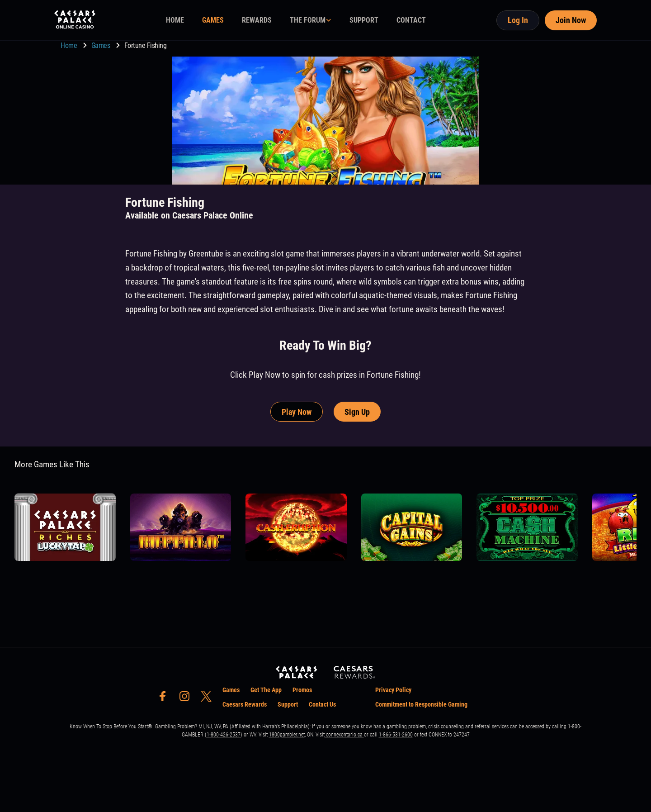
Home (70, 45)
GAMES (213, 20)
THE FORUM (308, 20)
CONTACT (411, 20)
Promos (302, 690)
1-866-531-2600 (396, 735)
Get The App (266, 690)
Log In (518, 20)
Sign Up (357, 412)
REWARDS (257, 20)
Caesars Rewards (245, 704)
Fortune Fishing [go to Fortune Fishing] (146, 45)
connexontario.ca (344, 735)
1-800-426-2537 (224, 735)
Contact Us (322, 704)
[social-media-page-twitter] (209, 699)
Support (288, 704)
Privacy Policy (393, 690)
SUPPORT (364, 20)
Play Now (297, 412)
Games (101, 45)
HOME (175, 20)
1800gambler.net (287, 735)
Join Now (571, 20)
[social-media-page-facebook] (165, 699)
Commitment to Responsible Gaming (421, 704)
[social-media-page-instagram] (187, 699)
